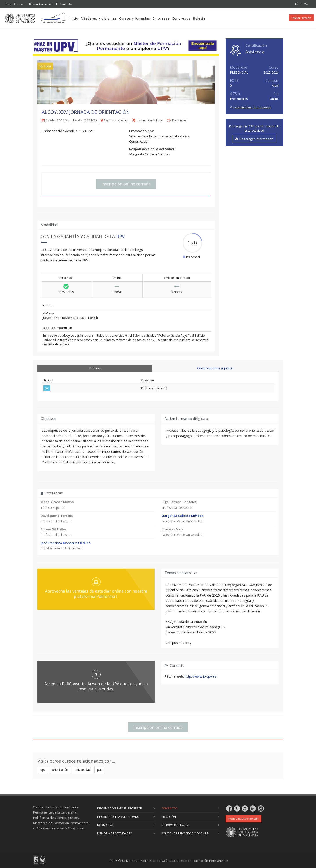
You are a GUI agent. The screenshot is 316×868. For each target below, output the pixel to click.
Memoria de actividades (115, 833)
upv (43, 770)
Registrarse (15, 4)
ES (297, 4)
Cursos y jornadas (135, 18)
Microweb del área (175, 825)
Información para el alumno (118, 817)
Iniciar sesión (301, 18)
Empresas (161, 18)
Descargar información (254, 139)
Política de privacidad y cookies (185, 833)
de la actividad (253, 107)
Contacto (66, 4)
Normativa (105, 825)
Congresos (181, 18)
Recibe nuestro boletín (243, 819)
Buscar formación (41, 4)
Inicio (74, 18)
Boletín (199, 18)
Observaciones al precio (215, 368)
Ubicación (169, 817)
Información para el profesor (120, 808)
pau (100, 770)
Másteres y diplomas (99, 18)
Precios (95, 368)
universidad (83, 770)
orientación (60, 770)
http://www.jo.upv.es (201, 676)
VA (306, 4)
